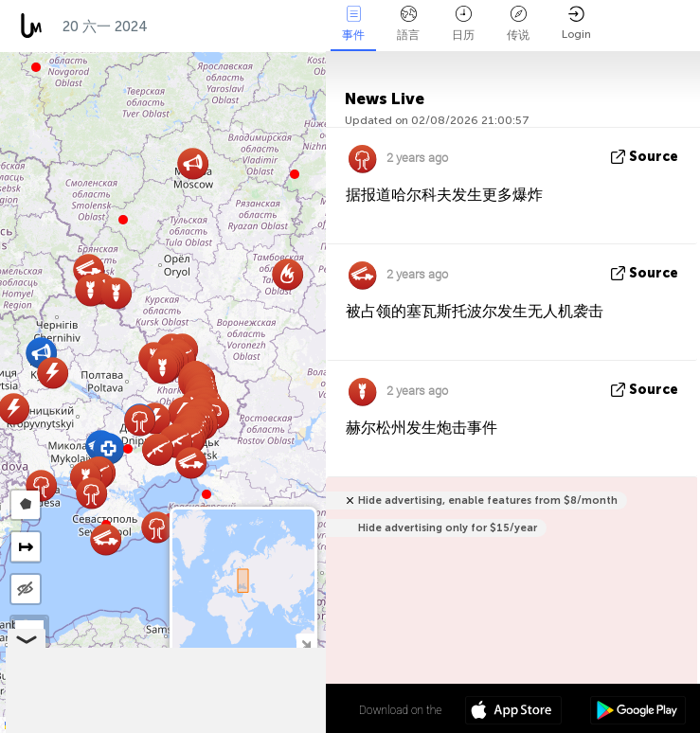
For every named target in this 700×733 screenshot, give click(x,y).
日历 (463, 24)
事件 (353, 24)
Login (576, 23)
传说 (518, 24)
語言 (408, 24)
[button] (128, 449)
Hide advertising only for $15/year (448, 528)
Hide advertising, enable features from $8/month (488, 501)
